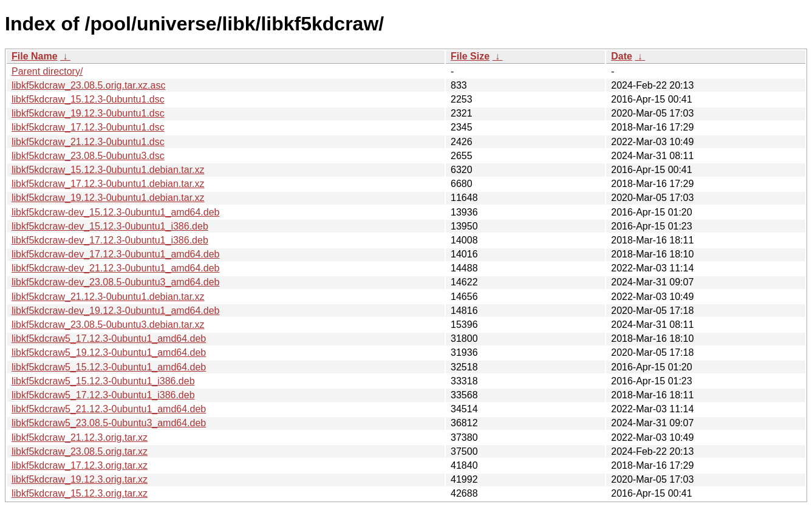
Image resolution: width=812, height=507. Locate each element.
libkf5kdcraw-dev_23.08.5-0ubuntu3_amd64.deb (115, 282)
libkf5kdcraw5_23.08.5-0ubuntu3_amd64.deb (109, 423)
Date (622, 56)
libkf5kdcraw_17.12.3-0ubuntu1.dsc (88, 127)
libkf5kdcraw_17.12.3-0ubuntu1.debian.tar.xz (108, 184)
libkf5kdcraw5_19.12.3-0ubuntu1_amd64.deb (109, 352)
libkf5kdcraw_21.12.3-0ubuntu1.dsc (88, 142)
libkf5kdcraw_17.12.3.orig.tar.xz (80, 465)
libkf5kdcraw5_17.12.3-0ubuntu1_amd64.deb (109, 339)
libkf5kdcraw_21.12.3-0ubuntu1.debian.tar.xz (108, 297)
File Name (35, 56)
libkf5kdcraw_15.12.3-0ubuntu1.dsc (88, 99)
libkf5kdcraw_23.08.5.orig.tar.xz (80, 451)
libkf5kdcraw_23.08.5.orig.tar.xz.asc (88, 85)
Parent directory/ (47, 71)
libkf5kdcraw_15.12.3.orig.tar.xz (80, 493)
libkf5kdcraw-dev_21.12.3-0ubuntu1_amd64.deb (115, 268)
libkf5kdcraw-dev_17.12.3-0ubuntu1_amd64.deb (115, 254)
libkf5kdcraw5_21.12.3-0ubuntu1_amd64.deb (109, 409)
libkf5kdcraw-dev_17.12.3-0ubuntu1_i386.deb (110, 240)
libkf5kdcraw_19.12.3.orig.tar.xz (80, 479)
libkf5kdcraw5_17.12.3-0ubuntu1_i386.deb (103, 395)
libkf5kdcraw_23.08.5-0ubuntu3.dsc (88, 156)
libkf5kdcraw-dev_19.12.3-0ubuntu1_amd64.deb (115, 311)
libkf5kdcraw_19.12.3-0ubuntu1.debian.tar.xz (108, 198)
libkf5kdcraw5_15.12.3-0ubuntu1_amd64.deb (109, 367)
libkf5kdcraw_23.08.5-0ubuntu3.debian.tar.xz (108, 325)
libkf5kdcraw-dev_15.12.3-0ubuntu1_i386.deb (110, 226)
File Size (470, 56)
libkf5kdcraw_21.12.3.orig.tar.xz (80, 437)
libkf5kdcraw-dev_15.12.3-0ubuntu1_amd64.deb (115, 212)
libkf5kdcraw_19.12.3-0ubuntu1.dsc (88, 113)
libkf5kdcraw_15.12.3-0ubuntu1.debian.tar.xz (108, 170)
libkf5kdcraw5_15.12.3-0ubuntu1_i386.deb (103, 381)
